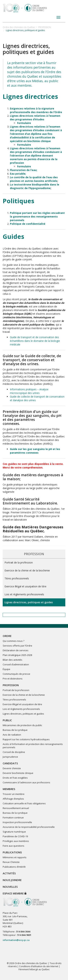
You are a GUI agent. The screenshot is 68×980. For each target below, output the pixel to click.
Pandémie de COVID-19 (15, 836)
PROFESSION (45, 27)
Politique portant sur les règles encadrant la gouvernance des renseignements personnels (37, 217)
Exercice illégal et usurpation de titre (25, 586)
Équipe (6, 669)
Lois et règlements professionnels (24, 594)
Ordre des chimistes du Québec (19, 27)
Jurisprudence (10, 757)
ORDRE (7, 636)
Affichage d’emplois (13, 799)
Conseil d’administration (16, 664)
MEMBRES (9, 789)
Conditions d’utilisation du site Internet (39, 966)
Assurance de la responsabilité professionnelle (29, 827)
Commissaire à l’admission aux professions (26, 782)
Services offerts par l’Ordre (17, 646)
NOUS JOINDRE (12, 880)
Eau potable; (18, 174)
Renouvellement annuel (16, 808)
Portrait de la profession (19, 562)
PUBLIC (7, 720)
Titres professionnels (17, 578)
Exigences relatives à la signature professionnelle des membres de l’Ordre (36, 110)
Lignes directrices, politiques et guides (29, 602)
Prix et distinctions (13, 679)
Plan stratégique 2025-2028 (17, 655)
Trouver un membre (14, 794)
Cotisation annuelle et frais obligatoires (24, 803)
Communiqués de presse (16, 674)
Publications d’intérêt (14, 867)
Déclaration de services (16, 650)
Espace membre (14, 893)
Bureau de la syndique (15, 730)
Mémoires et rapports (15, 857)
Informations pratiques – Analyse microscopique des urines (29, 391)
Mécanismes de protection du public (22, 725)
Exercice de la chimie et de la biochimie (27, 570)
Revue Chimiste (11, 862)
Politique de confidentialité (28, 224)
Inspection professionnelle (17, 822)
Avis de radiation (12, 735)
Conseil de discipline (14, 752)
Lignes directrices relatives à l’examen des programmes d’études (35, 118)
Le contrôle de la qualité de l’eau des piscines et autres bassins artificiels (34, 179)
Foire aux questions (13, 846)
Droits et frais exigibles (15, 778)
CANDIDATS (10, 763)
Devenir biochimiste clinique (18, 773)
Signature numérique (14, 832)
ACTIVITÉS (9, 873)
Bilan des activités (13, 660)
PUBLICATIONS (12, 852)
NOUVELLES (10, 887)
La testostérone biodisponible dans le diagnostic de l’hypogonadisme (35, 186)
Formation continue (13, 818)
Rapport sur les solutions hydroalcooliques (26, 739)
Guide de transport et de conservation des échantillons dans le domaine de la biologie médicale (35, 341)
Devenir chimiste (12, 768)
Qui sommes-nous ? (13, 641)
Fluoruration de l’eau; (24, 170)
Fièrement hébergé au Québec (34, 969)
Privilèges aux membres (16, 841)
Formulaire (24, 123)
